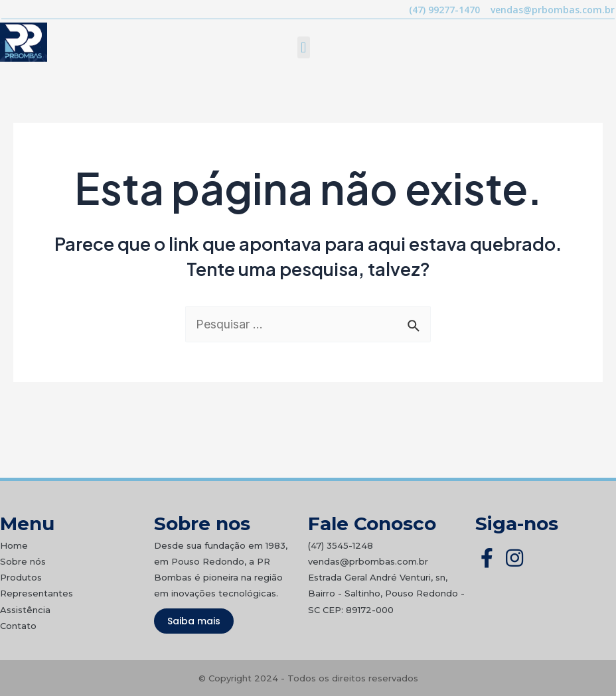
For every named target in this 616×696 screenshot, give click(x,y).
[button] (304, 47)
